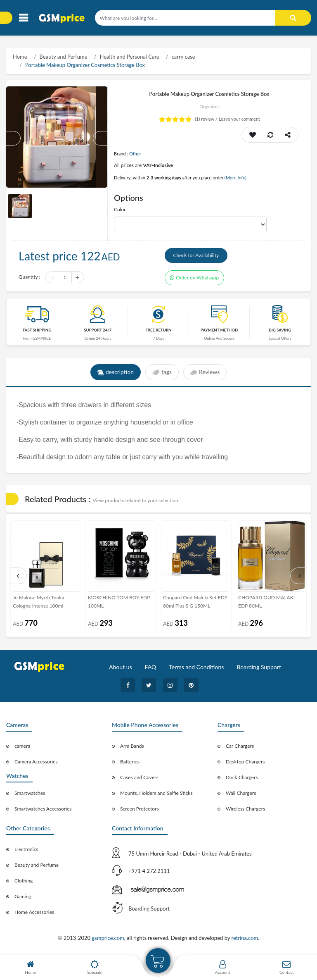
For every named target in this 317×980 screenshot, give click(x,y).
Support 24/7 (98, 330)
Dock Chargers (242, 778)
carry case (183, 57)
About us (121, 667)
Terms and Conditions (196, 667)
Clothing (24, 881)
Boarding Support (259, 667)
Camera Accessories (36, 762)
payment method (219, 330)
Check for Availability (196, 256)
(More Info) (235, 178)
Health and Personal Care (129, 57)
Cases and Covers (139, 778)
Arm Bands (132, 746)
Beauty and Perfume (64, 57)
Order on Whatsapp (194, 278)
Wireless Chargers (245, 809)
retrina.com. (245, 938)
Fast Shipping (37, 330)
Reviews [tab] (205, 373)
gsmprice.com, (109, 938)
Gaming (23, 897)
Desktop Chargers (245, 762)
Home (20, 57)
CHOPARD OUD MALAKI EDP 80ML (266, 602)
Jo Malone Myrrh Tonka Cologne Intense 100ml (38, 602)
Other (135, 154)
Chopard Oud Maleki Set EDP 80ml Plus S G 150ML (195, 602)
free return (158, 330)
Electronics (26, 850)
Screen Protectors (140, 809)
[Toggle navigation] (23, 18)
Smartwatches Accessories (43, 809)
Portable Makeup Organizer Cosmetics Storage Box (85, 65)
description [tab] (115, 373)
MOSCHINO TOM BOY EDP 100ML (119, 602)
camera (22, 746)
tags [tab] (162, 373)
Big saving (280, 330)
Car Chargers (240, 746)
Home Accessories (34, 912)
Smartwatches (30, 793)
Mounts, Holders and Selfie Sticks (156, 793)
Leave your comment (239, 119)
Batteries (130, 762)
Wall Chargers (241, 793)
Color (120, 209)
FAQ (151, 667)
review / (207, 119)
